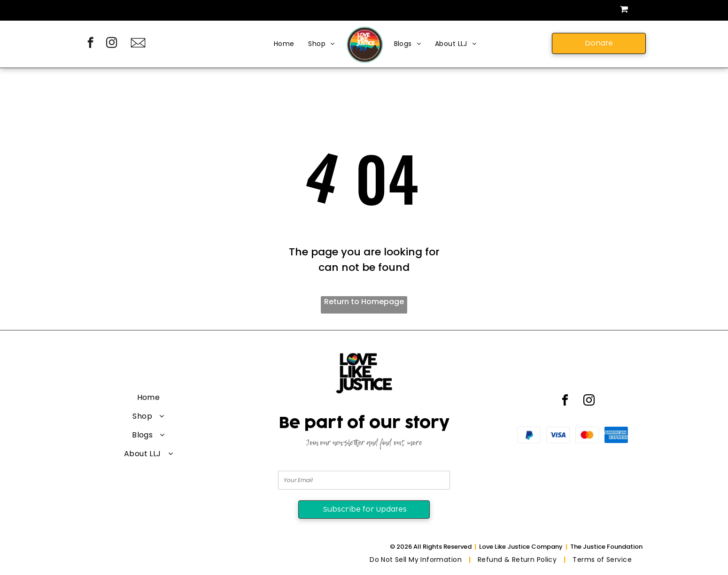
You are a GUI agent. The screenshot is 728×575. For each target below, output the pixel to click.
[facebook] (90, 44)
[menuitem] (284, 44)
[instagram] (112, 44)
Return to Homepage (364, 302)
